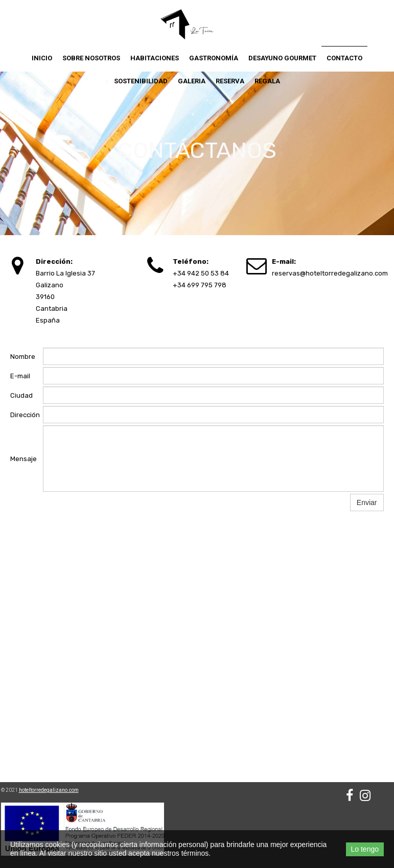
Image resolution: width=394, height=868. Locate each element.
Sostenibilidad (141, 81)
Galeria (192, 81)
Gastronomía (214, 58)
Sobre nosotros (91, 58)
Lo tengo (365, 849)
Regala (267, 81)
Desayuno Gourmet (282, 58)
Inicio (42, 58)
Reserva (230, 81)
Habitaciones (155, 58)
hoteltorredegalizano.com (49, 790)
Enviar (367, 502)
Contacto (344, 58)
